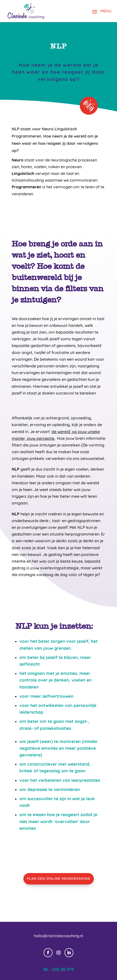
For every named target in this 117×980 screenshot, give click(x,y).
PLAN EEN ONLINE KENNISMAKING (59, 879)
